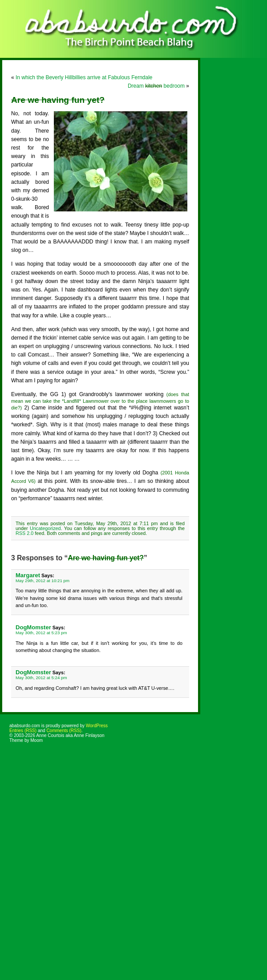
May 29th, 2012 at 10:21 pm (42, 581)
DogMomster (33, 627)
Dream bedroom (156, 86)
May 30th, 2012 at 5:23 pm (41, 633)
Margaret (28, 575)
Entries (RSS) (23, 731)
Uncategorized (45, 528)
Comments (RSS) (64, 731)
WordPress (97, 726)
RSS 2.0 (24, 533)
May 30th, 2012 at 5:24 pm (41, 678)
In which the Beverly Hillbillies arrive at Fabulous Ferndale (84, 77)
